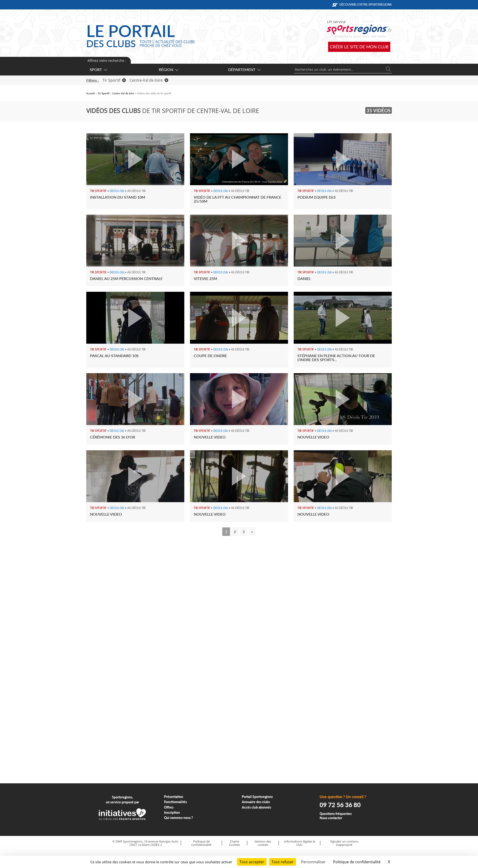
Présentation (174, 797)
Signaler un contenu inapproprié (344, 843)
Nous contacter (331, 818)
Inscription (172, 812)
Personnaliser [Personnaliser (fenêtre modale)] (313, 862)
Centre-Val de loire (149, 80)
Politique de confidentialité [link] (357, 862)
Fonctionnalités (175, 802)
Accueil (91, 93)
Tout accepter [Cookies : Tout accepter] (252, 862)
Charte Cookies (234, 843)
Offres (169, 807)
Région (168, 69)
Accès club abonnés (256, 807)
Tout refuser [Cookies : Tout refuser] (283, 862)
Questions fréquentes (336, 814)
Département (244, 69)
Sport (98, 69)
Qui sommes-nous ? (179, 818)
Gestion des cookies (263, 843)
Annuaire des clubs (256, 802)
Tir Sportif (114, 80)
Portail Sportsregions (257, 797)
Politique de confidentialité (201, 843)
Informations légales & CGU (299, 843)
